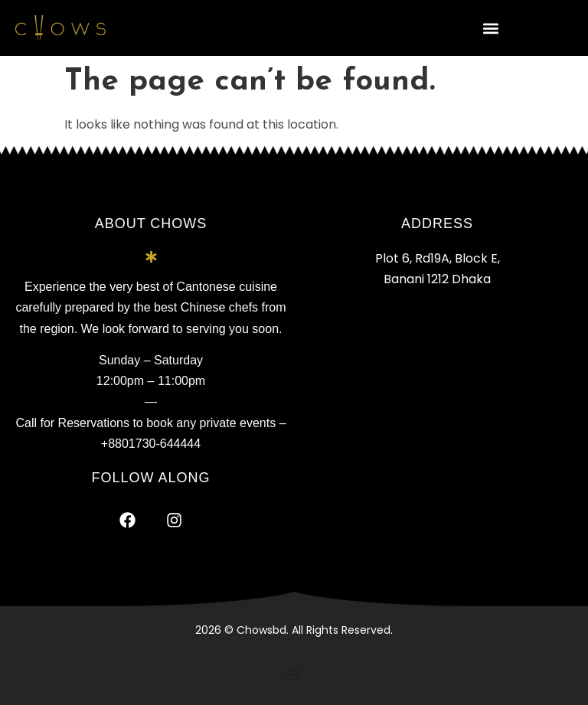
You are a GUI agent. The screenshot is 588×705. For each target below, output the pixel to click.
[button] (490, 28)
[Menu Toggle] (294, 674)
